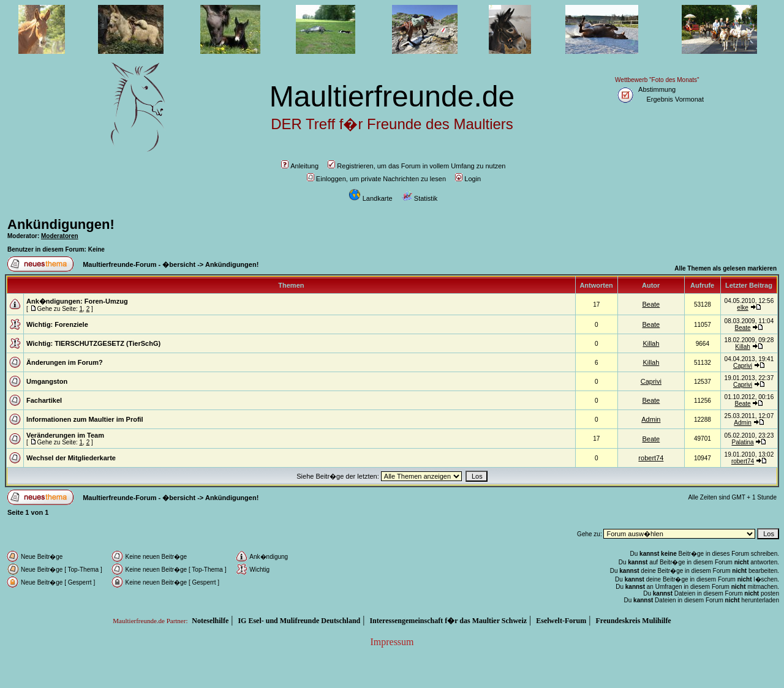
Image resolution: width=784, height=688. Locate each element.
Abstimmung (657, 89)
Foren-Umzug (106, 301)
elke (742, 308)
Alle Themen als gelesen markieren (726, 268)
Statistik (420, 198)
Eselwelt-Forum (561, 621)
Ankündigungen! (61, 224)
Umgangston (47, 381)
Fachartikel (44, 400)
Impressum (392, 642)
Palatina (742, 442)
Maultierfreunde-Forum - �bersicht (139, 264)
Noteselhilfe (210, 621)
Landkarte (371, 198)
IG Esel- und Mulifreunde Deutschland (299, 621)
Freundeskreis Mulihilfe (633, 621)
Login (468, 179)
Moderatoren (60, 236)
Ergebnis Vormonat (675, 99)
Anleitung (300, 166)
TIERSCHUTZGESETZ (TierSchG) (107, 343)
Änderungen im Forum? (65, 362)
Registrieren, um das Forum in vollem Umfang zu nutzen (417, 166)
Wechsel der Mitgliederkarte (71, 458)
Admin (651, 419)
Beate (651, 304)
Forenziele (71, 324)
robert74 (651, 458)
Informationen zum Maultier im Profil (85, 419)
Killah (651, 343)
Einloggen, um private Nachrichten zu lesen (376, 179)
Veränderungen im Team (65, 435)
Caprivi (743, 366)
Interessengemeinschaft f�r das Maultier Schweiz (448, 621)
